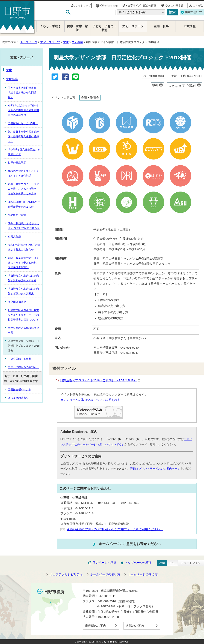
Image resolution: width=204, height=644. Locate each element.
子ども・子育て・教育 (105, 28)
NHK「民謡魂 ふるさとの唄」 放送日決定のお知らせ (24, 226)
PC (172, 563)
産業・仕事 (161, 26)
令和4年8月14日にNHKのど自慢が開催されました (24, 204)
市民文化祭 (14, 237)
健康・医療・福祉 (78, 28)
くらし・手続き (50, 26)
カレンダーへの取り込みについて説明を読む (90, 400)
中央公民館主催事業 (20, 359)
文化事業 (77, 42)
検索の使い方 (193, 12)
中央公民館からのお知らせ (23, 367)
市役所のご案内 (96, 626)
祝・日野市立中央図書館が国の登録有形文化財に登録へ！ (23, 136)
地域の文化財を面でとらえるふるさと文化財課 (23, 173)
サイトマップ (83, 6)
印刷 (155, 85)
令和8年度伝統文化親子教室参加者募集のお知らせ (24, 247)
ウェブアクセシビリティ (66, 574)
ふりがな (198, 6)
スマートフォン (191, 563)
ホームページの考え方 (143, 574)
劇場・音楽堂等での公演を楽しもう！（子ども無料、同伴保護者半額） (23, 263)
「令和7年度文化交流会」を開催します (24, 152)
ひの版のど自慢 (17, 215)
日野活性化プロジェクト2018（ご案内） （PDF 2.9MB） (100, 380)
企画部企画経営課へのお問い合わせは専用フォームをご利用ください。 (115, 529)
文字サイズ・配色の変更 (142, 6)
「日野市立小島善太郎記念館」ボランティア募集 (23, 291)
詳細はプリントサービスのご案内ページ (155, 469)
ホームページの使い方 (105, 574)
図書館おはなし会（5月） (23, 123)
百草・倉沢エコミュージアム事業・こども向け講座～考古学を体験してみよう (23, 189)
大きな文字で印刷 (182, 85)
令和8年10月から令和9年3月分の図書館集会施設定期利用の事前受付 (23, 110)
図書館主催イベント (20, 389)
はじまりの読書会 (18, 398)
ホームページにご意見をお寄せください (130, 544)
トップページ (29, 42)
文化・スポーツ (50, 42)
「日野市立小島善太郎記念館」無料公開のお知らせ (23, 278)
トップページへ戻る (138, 563)
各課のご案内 (135, 626)
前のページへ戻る (105, 563)
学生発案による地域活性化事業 (23, 330)
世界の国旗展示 (17, 163)
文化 (66, 42)
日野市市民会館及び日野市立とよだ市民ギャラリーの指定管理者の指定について (23, 315)
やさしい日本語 (174, 6)
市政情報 (190, 26)
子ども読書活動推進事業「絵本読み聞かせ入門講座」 (22, 93)
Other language (109, 6)
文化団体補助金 (17, 302)
